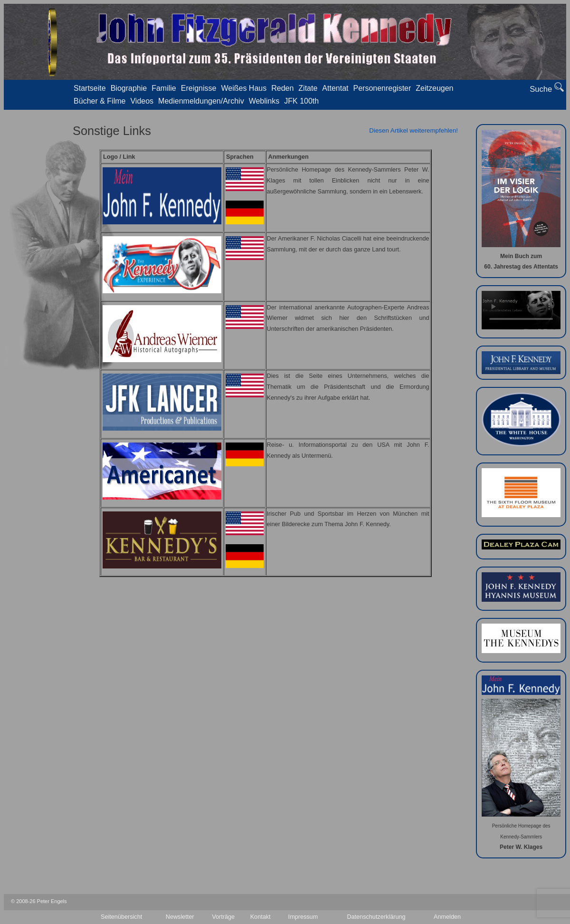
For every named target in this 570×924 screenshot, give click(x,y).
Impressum (303, 917)
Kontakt (261, 917)
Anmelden (447, 917)
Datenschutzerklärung (376, 917)
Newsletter (180, 917)
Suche (547, 88)
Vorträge (223, 917)
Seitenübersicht (121, 917)
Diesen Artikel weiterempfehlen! (413, 130)
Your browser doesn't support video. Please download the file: (521, 310)
